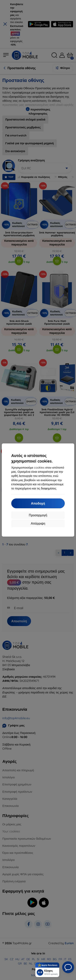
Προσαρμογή (38, 515)
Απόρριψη (38, 523)
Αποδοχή (38, 503)
